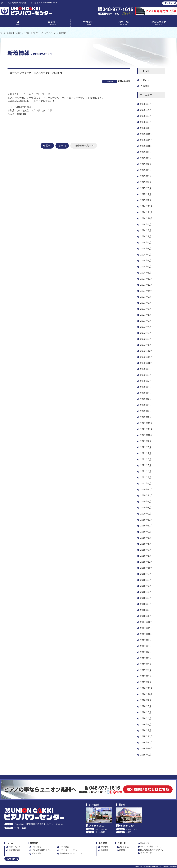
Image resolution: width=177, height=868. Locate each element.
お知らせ (145, 80)
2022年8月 (146, 375)
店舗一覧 (123, 24)
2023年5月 (146, 321)
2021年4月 (146, 471)
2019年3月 (146, 550)
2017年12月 (147, 622)
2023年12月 (147, 279)
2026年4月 (146, 110)
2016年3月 (146, 725)
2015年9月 (146, 755)
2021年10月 (147, 435)
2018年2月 (146, 610)
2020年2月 (146, 514)
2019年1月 (146, 556)
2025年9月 (146, 152)
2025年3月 (146, 188)
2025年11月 (147, 140)
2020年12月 (147, 490)
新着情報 (104, 850)
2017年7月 (146, 652)
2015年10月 (147, 749)
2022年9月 (146, 369)
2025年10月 (147, 146)
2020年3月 (146, 508)
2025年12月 (147, 134)
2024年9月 (146, 225)
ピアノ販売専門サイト (41, 850)
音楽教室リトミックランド (71, 853)
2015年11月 (147, 743)
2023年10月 (147, 291)
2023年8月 (146, 303)
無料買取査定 (14, 850)
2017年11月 (147, 628)
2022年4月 (146, 399)
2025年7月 (146, 164)
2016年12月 (147, 688)
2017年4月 (146, 670)
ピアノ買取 (37, 853)
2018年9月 (146, 574)
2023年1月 (146, 345)
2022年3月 (146, 405)
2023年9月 (146, 297)
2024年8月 (146, 230)
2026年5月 (146, 104)
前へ (47, 146)
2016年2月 (146, 730)
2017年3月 (146, 676)
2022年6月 (146, 387)
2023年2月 (146, 339)
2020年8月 (146, 502)
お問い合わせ (159, 24)
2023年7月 (146, 309)
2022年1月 (146, 417)
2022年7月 (146, 381)
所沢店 (122, 850)
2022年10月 (147, 363)
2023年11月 (147, 285)
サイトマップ (146, 853)
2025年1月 (146, 200)
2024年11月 (147, 212)
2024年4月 (146, 255)
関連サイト (145, 843)
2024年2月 (146, 267)
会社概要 (104, 847)
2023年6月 (146, 315)
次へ (62, 146)
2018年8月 (146, 580)
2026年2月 (146, 122)
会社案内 (88, 24)
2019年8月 (146, 538)
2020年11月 (147, 496)
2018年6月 (146, 592)
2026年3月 (146, 116)
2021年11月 (147, 429)
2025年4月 (146, 182)
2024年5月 (146, 249)
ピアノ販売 (37, 847)
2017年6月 (146, 658)
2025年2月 (146, 194)
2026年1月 (146, 128)
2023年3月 (146, 333)
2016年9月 (146, 700)
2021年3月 (146, 477)
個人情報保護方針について (152, 850)
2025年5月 (146, 176)
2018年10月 (147, 568)
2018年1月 (146, 616)
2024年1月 (146, 273)
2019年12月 (147, 520)
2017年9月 (146, 640)
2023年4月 (146, 327)
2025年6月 (146, 170)
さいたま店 (124, 847)
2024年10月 (147, 218)
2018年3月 (146, 604)
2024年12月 (147, 206)
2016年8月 (146, 706)
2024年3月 (146, 261)
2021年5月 (146, 465)
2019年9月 (146, 532)
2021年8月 (146, 447)
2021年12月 (147, 423)
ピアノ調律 (64, 847)
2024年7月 (146, 236)
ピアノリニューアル (68, 850)
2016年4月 (146, 718)
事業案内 (53, 24)
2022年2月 (146, 411)
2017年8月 (146, 646)
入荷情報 (145, 86)
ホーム (10, 843)
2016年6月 (146, 712)
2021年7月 (146, 453)
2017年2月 (146, 682)
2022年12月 (147, 351)
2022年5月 (146, 393)
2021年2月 (146, 484)
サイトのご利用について (151, 847)
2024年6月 (146, 243)
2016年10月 (147, 694)
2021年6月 (146, 459)
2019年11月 (147, 526)
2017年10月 (147, 634)
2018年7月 (146, 586)
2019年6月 (146, 544)
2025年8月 (146, 158)
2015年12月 (147, 737)
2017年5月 (146, 664)
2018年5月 (146, 598)
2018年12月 (147, 562)
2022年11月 (147, 357)
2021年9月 (146, 441)
